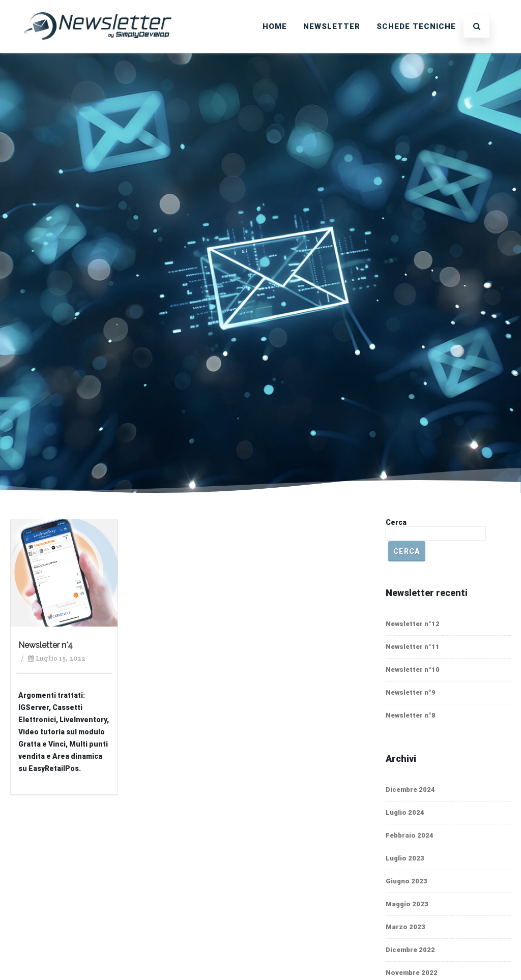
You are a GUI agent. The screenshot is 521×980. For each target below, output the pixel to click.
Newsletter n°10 (413, 670)
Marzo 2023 (406, 927)
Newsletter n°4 (46, 645)
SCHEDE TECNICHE (416, 26)
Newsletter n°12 (413, 624)
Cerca (396, 522)
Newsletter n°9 (411, 692)
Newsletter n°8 (411, 715)
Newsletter (332, 26)
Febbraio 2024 (410, 835)
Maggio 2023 (407, 904)
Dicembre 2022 (410, 950)
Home (275, 26)
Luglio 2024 (405, 812)
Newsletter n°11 (413, 647)
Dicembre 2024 (410, 790)
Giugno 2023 (407, 881)
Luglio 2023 (405, 858)
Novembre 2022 (412, 973)
